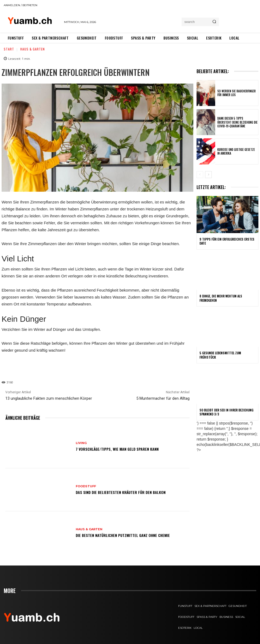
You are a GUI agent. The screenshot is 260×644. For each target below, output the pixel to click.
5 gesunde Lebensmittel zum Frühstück (220, 355)
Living (81, 443)
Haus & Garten (33, 49)
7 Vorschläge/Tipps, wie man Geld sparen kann (117, 449)
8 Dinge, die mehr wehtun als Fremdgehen (221, 298)
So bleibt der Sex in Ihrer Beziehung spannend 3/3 (226, 412)
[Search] (214, 22)
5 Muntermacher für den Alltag (163, 398)
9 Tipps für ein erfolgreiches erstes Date (227, 241)
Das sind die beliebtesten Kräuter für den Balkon (121, 492)
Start (9, 49)
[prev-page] (200, 175)
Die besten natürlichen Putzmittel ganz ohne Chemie (123, 535)
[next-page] (208, 175)
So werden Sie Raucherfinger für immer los (237, 93)
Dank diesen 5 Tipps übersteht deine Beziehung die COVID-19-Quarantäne (237, 122)
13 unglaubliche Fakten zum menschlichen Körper (49, 398)
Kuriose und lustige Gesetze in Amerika (236, 151)
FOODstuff (86, 486)
